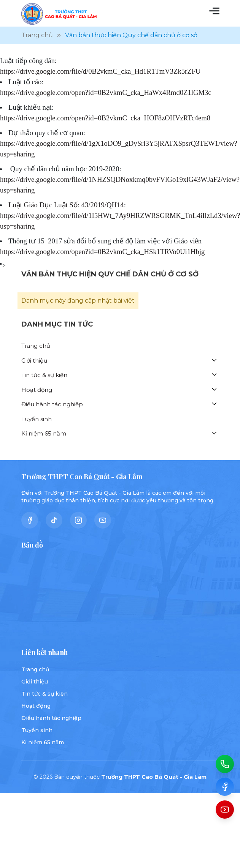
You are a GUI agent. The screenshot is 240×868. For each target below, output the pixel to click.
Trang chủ (36, 346)
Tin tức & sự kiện (44, 375)
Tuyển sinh (37, 419)
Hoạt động (37, 390)
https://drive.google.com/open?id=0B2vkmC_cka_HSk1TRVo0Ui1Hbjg (102, 252)
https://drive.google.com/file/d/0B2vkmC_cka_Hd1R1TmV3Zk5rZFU (100, 71)
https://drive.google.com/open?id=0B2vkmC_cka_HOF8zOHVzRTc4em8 (105, 118)
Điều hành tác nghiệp (52, 404)
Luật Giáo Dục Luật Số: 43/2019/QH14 (66, 205)
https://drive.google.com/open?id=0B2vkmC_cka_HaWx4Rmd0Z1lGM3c (106, 92)
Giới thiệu (34, 361)
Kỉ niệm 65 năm (44, 433)
